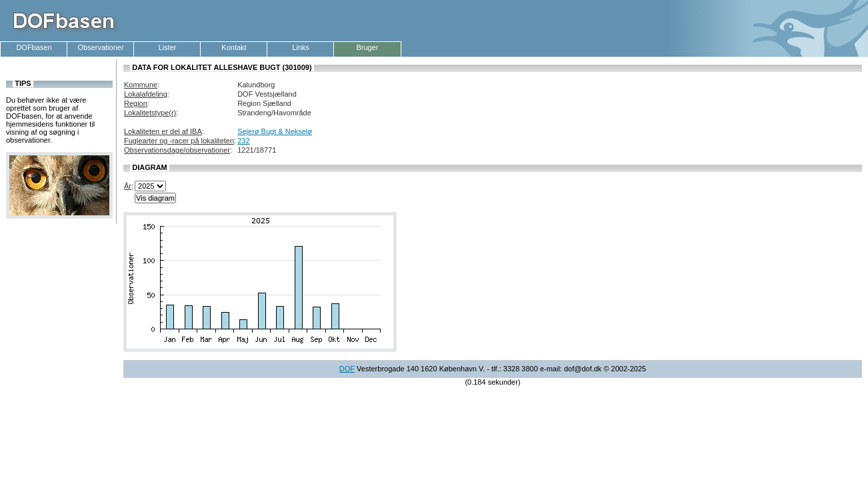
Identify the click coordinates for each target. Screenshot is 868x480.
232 (243, 141)
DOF (347, 369)
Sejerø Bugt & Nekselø (275, 131)
